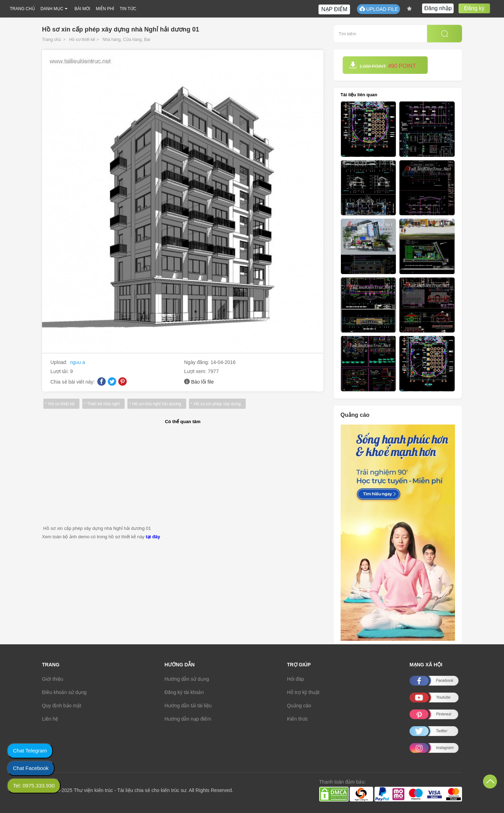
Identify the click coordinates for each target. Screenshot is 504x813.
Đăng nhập (438, 8)
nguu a (78, 362)
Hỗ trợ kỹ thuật (303, 692)
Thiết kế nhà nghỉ (103, 404)
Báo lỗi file (202, 382)
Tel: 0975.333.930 (34, 786)
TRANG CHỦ (22, 9)
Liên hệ (50, 719)
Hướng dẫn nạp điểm (188, 719)
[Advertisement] (183, 475)
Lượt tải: (60, 371)
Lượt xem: (196, 371)
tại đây (153, 537)
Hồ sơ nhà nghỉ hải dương (157, 404)
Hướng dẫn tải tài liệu (188, 706)
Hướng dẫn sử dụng (187, 679)
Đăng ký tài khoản (184, 692)
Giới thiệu (53, 679)
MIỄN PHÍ (105, 9)
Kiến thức (297, 719)
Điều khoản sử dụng (64, 692)
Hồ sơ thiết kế (82, 40)
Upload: (59, 362)
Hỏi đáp (295, 679)
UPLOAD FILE (379, 9)
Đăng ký (474, 8)
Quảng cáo (299, 706)
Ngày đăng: (197, 362)
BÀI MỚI (82, 9)
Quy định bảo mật (62, 706)
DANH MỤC (52, 9)
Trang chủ (51, 40)
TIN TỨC (128, 9)
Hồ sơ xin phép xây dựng (217, 404)
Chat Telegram (30, 751)
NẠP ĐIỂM (334, 9)
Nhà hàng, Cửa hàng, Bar (127, 40)
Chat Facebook (31, 768)
